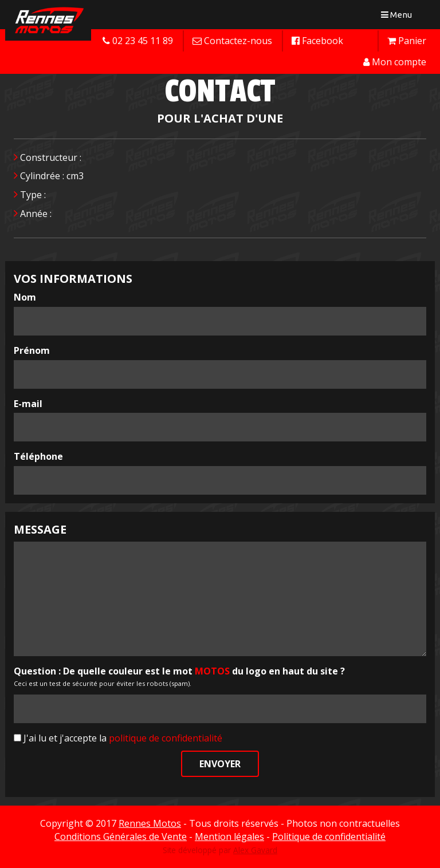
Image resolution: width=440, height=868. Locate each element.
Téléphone (38, 456)
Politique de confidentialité (329, 837)
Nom (25, 297)
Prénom (32, 350)
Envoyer (220, 764)
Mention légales (229, 837)
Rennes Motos (150, 823)
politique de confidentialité (166, 738)
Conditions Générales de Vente (121, 837)
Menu (399, 17)
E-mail (28, 404)
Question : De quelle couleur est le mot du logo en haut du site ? (179, 671)
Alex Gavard (255, 850)
